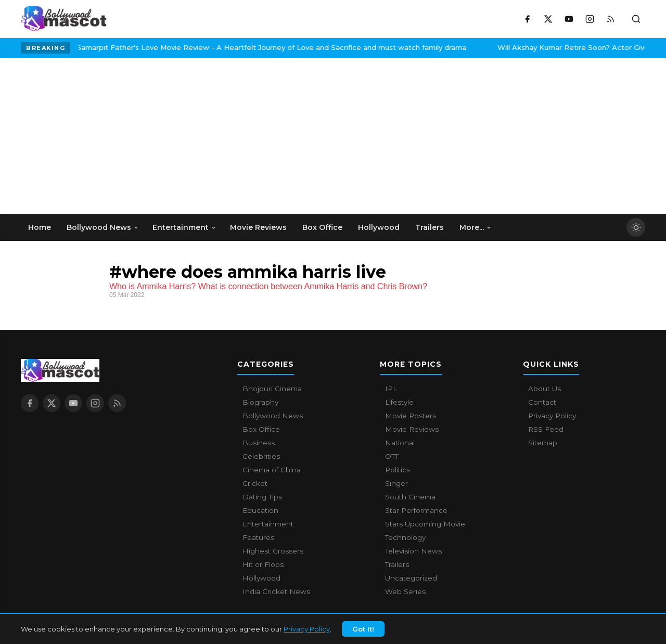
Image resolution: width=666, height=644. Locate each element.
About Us (545, 389)
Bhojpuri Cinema (272, 389)
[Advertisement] (99, 136)
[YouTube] (569, 19)
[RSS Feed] (610, 19)
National (400, 443)
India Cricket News (276, 591)
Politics (398, 470)
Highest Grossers (273, 551)
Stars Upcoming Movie (425, 524)
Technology (405, 537)
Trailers (397, 564)
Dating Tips (262, 497)
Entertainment (268, 524)
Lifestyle (399, 402)
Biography (260, 402)
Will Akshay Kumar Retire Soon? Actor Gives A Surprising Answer (512, 47)
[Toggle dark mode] (636, 227)
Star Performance (416, 510)
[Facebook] (527, 19)
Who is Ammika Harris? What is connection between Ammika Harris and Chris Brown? (268, 286)
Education (260, 510)
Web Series (405, 591)
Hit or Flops (263, 564)
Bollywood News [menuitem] (103, 227)
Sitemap (543, 443)
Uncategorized (411, 578)
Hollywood (261, 578)
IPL (391, 389)
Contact (542, 402)
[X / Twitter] (548, 19)
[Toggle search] (636, 19)
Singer (396, 483)
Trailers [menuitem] (430, 227)
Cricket (255, 483)
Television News (413, 551)
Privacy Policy (307, 629)
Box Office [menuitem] (322, 227)
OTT (392, 456)
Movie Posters (411, 416)
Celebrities (261, 456)
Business (259, 443)
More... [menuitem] (476, 227)
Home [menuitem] (40, 227)
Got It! (363, 629)
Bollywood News (273, 416)
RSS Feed (546, 429)
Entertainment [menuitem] (184, 227)
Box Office (261, 429)
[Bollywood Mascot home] (64, 19)
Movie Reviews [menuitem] (258, 227)
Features (258, 537)
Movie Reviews (412, 429)
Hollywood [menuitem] (379, 227)
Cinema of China (272, 470)
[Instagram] (590, 19)
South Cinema (410, 497)
